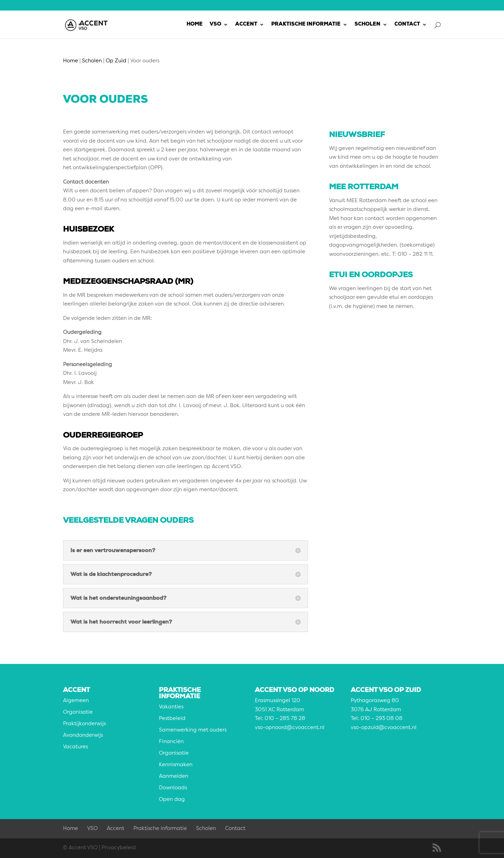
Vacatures (75, 747)
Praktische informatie (306, 25)
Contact (407, 25)
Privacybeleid (119, 848)
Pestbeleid (172, 719)
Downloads (173, 788)
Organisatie (78, 712)
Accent (246, 25)
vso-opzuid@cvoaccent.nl (384, 728)
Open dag (172, 800)
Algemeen (76, 701)
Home (195, 25)
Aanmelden (174, 777)
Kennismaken (176, 765)
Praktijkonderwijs (84, 724)
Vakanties (171, 707)
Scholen (367, 25)
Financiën (171, 742)
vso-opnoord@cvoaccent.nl (290, 728)
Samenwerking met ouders (193, 730)
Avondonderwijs (83, 736)
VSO (215, 25)
